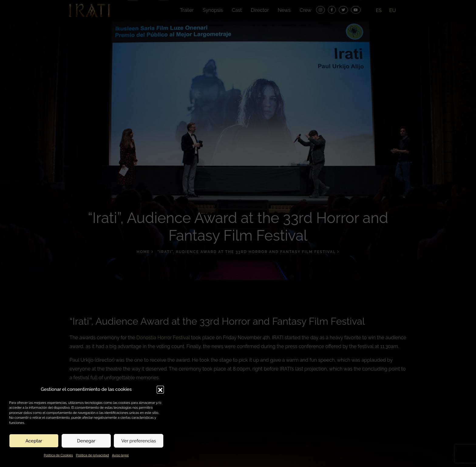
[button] (160, 389)
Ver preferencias (139, 441)
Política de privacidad (92, 455)
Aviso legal (120, 455)
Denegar (86, 441)
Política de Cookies (58, 455)
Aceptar (34, 441)
